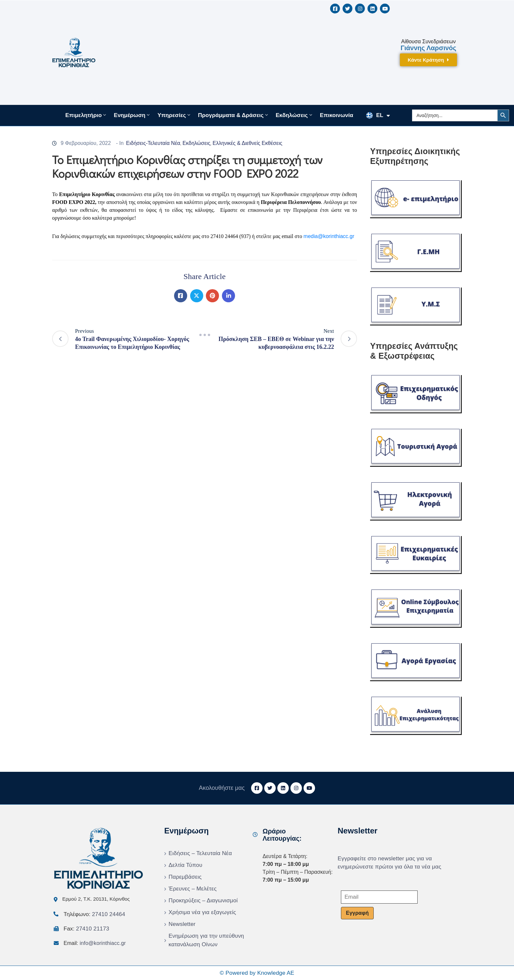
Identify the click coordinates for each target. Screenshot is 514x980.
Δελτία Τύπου (185, 865)
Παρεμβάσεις (185, 877)
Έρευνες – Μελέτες (193, 889)
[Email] (379, 897)
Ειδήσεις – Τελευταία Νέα (200, 853)
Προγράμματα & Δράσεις (234, 115)
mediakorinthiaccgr (329, 236)
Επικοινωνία (337, 115)
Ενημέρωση (132, 115)
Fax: (86, 929)
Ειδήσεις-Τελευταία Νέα (153, 143)
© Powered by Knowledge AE (257, 973)
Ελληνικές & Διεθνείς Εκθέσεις (248, 143)
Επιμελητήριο (86, 115)
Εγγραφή (357, 913)
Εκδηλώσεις (295, 115)
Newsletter (182, 924)
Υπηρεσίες (174, 115)
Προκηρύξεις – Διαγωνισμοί (203, 900)
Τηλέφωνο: (94, 914)
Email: (95, 943)
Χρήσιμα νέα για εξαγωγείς (202, 912)
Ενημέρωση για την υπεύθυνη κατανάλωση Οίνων (206, 940)
